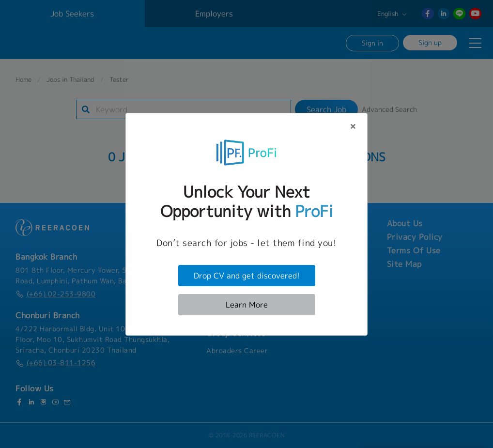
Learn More (247, 305)
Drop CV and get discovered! (247, 276)
